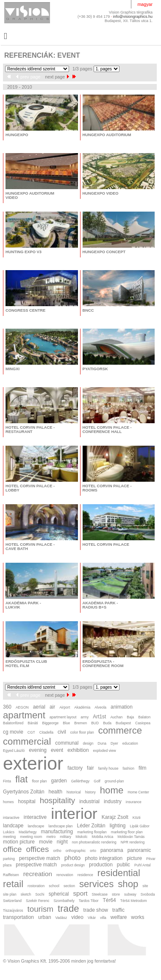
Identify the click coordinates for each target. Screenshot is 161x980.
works (137, 917)
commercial (27, 741)
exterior (33, 763)
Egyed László (14, 751)
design (88, 743)
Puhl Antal (142, 865)
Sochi (40, 894)
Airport (65, 707)
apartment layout (63, 717)
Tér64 (110, 900)
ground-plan (114, 781)
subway (130, 894)
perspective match (40, 858)
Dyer (114, 743)
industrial (89, 801)
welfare (119, 917)
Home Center (138, 792)
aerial (39, 707)
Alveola (100, 707)
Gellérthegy (80, 781)
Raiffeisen (11, 875)
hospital (27, 801)
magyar (145, 4)
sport (80, 893)
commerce (120, 730)
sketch (26, 894)
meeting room (31, 837)
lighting (118, 826)
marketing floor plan (127, 832)
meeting (9, 837)
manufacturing (57, 832)
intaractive (11, 818)
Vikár (92, 918)
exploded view (105, 751)
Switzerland (12, 901)
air (52, 707)
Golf (97, 781)
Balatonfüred (13, 723)
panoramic (139, 850)
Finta (7, 781)
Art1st (99, 717)
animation (122, 707)
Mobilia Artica (103, 837)
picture (134, 858)
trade (68, 909)
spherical (59, 894)
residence (85, 875)
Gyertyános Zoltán (24, 792)
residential (119, 873)
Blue (66, 723)
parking (9, 859)
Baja (130, 717)
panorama (112, 850)
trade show (96, 910)
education (130, 743)
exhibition (78, 750)
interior (74, 814)
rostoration (36, 886)
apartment (24, 715)
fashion (128, 768)
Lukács (9, 832)
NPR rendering (133, 842)
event (57, 750)
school (54, 886)
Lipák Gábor (139, 826)
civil (62, 732)
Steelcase (100, 894)
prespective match (36, 865)
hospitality (57, 800)
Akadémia (82, 707)
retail (13, 884)
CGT (31, 732)
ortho (57, 851)
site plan (10, 894)
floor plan (40, 781)
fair (90, 768)
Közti (137, 818)
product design (73, 865)
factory (75, 768)
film (143, 768)
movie (46, 842)
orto (93, 851)
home (112, 790)
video (77, 917)
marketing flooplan (92, 832)
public (124, 865)
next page (57, 77)
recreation (38, 874)
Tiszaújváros (13, 910)
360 (7, 707)
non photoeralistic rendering (94, 842)
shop (128, 884)
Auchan (116, 717)
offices (38, 849)
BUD (95, 723)
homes (8, 802)
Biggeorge (50, 723)
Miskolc (81, 837)
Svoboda (148, 894)
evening (38, 750)
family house (108, 768)
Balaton (144, 717)
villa (103, 918)
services (96, 884)
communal (67, 743)
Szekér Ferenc (37, 901)
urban (45, 917)
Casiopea (143, 723)
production (101, 865)
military (65, 837)
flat (22, 779)
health (56, 792)
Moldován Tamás (131, 837)
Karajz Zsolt (115, 817)
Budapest (123, 723)
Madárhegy (28, 832)
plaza (7, 865)
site (145, 886)
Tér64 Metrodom (134, 901)
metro (51, 837)
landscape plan (60, 826)
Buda (107, 723)
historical (74, 792)
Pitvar (151, 859)
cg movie (13, 732)
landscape (36, 826)
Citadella (46, 732)
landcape (13, 826)
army (85, 717)
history (90, 792)
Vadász (61, 918)
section (69, 886)
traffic (118, 910)
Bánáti (33, 723)
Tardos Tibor (89, 901)
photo (72, 858)
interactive (35, 817)
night (62, 842)
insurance (134, 802)
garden (59, 781)
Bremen (80, 723)
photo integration (104, 858)
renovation (65, 875)
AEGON (22, 707)
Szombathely (64, 901)
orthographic (76, 851)
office (12, 849)
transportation (18, 917)
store (116, 894)
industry (113, 801)
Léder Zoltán (91, 826)
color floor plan (82, 732)
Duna (102, 743)
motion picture (19, 842)
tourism (40, 909)
